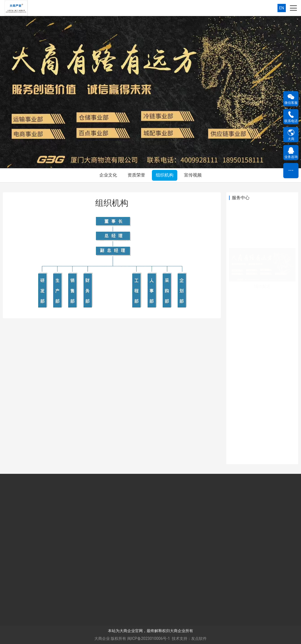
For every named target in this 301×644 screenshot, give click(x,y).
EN (282, 8)
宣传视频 (193, 175)
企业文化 (108, 175)
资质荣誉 (136, 175)
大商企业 (102, 638)
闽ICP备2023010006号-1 (149, 638)
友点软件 (199, 638)
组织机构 (165, 175)
